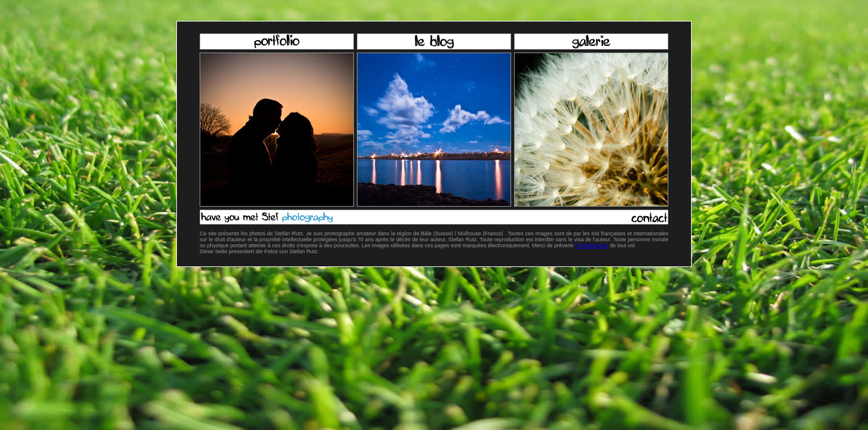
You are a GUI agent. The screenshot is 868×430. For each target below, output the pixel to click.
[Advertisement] (434, 324)
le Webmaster (592, 245)
